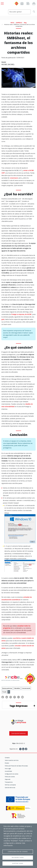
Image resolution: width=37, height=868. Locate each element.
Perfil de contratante (10, 785)
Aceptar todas (18, 863)
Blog (25, 23)
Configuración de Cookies (18, 852)
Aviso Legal (8, 769)
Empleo (7, 763)
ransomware (14, 178)
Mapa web (8, 779)
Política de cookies (10, 777)
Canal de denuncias (10, 788)
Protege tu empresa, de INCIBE (21, 314)
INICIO (12, 23)
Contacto (7, 758)
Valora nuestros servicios (12, 760)
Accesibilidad (8, 771)
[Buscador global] (19, 12)
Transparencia (9, 782)
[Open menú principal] (2, 3)
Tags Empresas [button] (19, 706)
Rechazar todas (18, 857)
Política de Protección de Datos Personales (16, 766)
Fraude (4, 692)
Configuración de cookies (12, 774)
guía (3, 319)
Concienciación (26, 688)
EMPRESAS (19, 23)
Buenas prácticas (7, 688)
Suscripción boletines (19, 733)
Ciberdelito (17, 688)
